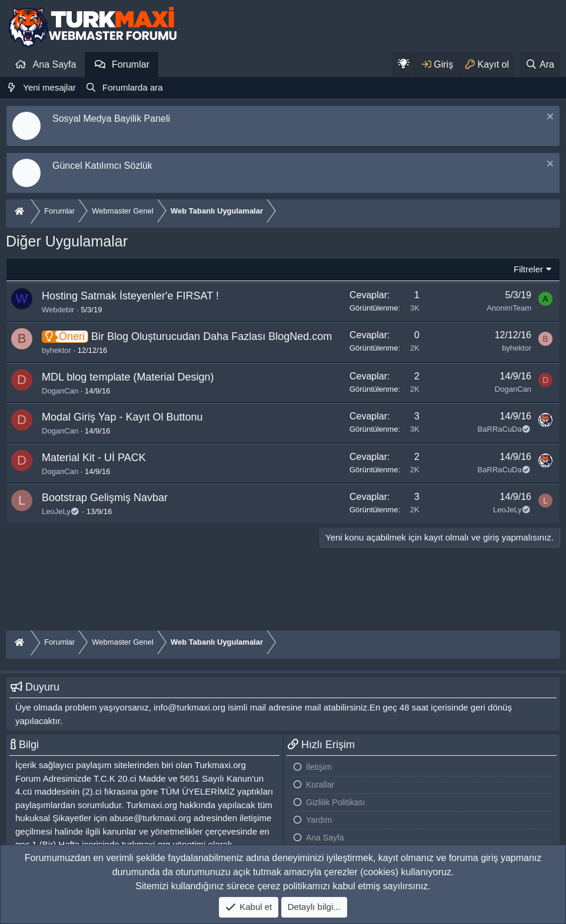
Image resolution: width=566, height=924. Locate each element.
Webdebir (58, 310)
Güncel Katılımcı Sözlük (102, 166)
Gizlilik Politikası (335, 802)
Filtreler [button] (528, 269)
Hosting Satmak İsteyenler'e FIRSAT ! (130, 296)
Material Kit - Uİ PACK (94, 458)
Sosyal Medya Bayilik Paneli (111, 119)
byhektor (56, 350)
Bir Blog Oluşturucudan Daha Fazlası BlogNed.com (212, 336)
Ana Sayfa (55, 64)
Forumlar (131, 64)
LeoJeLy (61, 511)
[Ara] (540, 64)
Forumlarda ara (133, 87)
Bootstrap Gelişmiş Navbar (105, 498)
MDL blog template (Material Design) (128, 377)
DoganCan (60, 391)
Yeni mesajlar (49, 87)
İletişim (319, 767)
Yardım (319, 820)
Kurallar (320, 785)
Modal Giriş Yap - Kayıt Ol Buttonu (122, 417)
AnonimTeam (509, 308)
